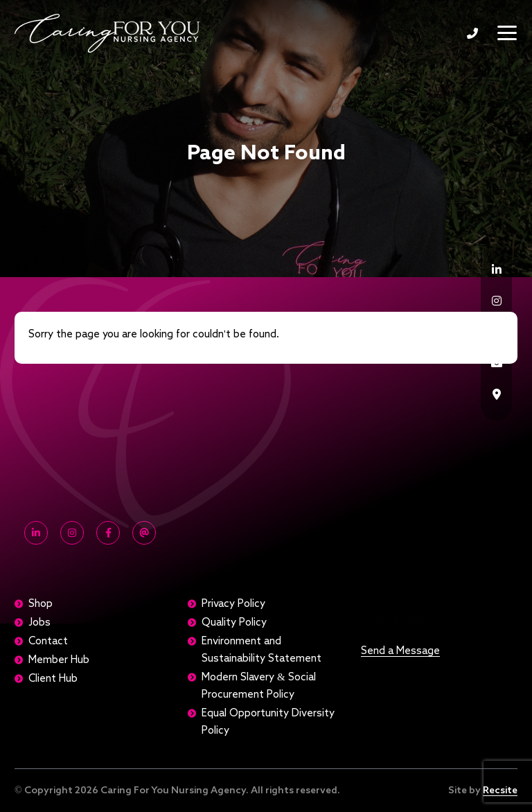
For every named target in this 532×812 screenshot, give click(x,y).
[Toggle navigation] (507, 33)
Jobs (39, 623)
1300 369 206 (472, 33)
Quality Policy (234, 623)
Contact (48, 641)
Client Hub (53, 679)
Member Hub (59, 660)
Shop (41, 604)
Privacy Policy (233, 604)
